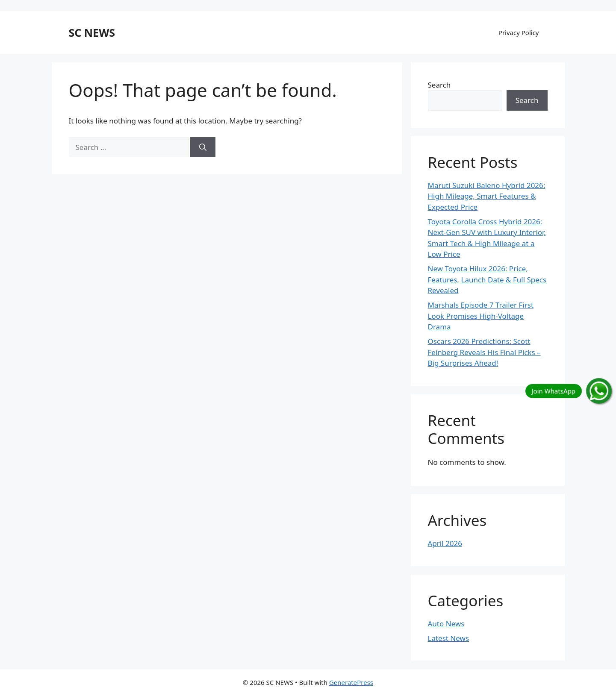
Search (439, 85)
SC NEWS (92, 32)
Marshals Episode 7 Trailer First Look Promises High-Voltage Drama (481, 316)
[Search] (203, 147)
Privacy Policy (519, 32)
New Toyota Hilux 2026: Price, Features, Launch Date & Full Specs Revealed (487, 279)
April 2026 (445, 543)
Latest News (449, 638)
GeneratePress (351, 682)
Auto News (446, 624)
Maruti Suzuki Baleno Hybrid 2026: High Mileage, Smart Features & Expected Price (487, 196)
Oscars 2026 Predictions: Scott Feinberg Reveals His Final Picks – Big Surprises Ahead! (484, 352)
